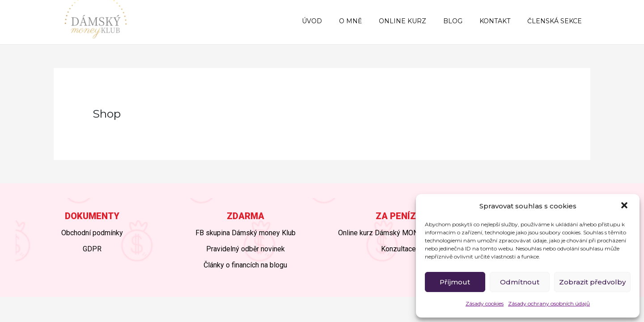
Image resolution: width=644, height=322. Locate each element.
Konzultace (398, 249)
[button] (625, 206)
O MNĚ (371, 21)
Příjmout (455, 282)
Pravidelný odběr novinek (246, 249)
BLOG (464, 21)
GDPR (92, 249)
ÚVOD (337, 21)
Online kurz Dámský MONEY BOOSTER (399, 233)
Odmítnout (520, 282)
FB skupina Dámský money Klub (246, 233)
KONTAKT (502, 21)
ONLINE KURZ (418, 21)
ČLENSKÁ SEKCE (557, 21)
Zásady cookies (485, 303)
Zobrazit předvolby (592, 282)
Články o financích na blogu (245, 265)
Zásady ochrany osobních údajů (549, 303)
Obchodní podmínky (92, 233)
